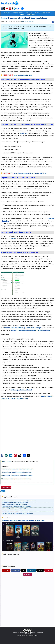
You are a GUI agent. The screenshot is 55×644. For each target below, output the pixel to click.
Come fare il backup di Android (23, 75)
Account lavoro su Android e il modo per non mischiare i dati (18, 469)
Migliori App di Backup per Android (21, 390)
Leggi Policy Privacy (21, 636)
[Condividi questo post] (53, 22)
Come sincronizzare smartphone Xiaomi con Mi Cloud (30, 173)
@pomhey (31, 21)
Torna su (3, 491)
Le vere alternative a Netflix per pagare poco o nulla (14, 504)
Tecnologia (31, 15)
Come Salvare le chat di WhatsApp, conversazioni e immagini (23, 328)
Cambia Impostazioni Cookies (32, 636)
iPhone (37, 13)
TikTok (40, 570)
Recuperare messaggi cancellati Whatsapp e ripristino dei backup (30, 330)
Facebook (15, 570)
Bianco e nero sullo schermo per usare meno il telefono (17, 479)
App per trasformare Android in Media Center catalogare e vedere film (19, 500)
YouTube (6, 570)
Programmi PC (18, 13)
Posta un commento (6, 487)
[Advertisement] (27, 418)
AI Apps (22, 15)
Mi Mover (12, 239)
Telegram (31, 570)
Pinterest (49, 570)
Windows (7, 13)
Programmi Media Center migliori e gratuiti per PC (14, 509)
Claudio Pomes (24, 21)
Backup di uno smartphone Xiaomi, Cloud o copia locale (24, 18)
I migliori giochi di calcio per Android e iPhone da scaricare (17, 476)
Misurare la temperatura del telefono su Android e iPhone (17, 472)
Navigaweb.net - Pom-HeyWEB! (20, 633)
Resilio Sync (6, 221)
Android (29, 13)
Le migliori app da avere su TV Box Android (12, 511)
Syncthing (51, 218)
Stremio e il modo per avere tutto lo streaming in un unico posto (17, 513)
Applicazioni (47, 13)
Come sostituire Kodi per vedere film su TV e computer (15, 502)
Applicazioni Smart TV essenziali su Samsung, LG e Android (16, 507)
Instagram (28, 574)
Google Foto (24, 133)
